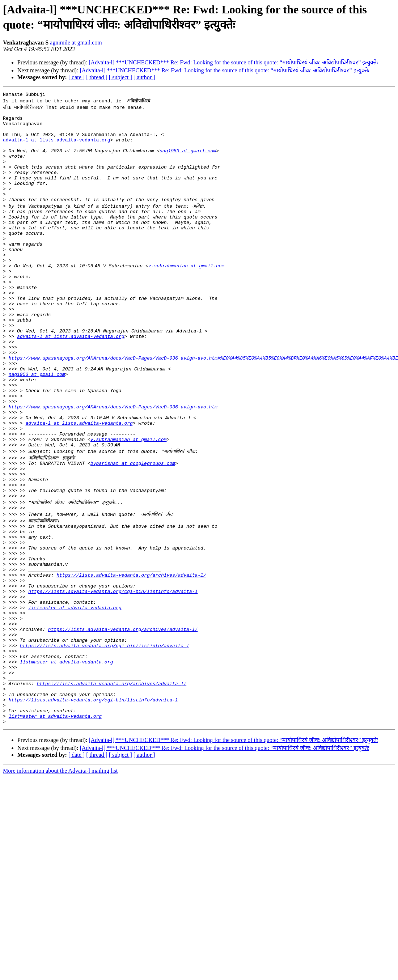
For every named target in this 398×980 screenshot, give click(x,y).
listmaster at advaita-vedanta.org (75, 701)
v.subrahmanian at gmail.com (188, 297)
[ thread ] (97, 77)
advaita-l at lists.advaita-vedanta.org (56, 147)
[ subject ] (120, 77)
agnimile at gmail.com (76, 43)
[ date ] (77, 77)
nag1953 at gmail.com (189, 160)
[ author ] (144, 77)
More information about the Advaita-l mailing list (60, 887)
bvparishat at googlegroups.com (133, 531)
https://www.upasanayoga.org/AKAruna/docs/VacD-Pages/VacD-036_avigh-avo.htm (113, 466)
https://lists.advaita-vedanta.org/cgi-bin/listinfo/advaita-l (113, 681)
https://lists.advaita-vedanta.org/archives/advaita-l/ (131, 662)
